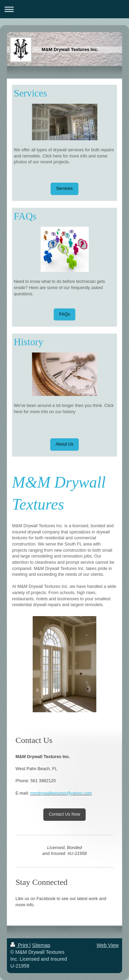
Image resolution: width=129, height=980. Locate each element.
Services (64, 188)
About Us (65, 444)
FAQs (65, 314)
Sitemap (41, 945)
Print (20, 945)
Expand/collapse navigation (64, 9)
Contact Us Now (64, 814)
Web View (108, 945)
